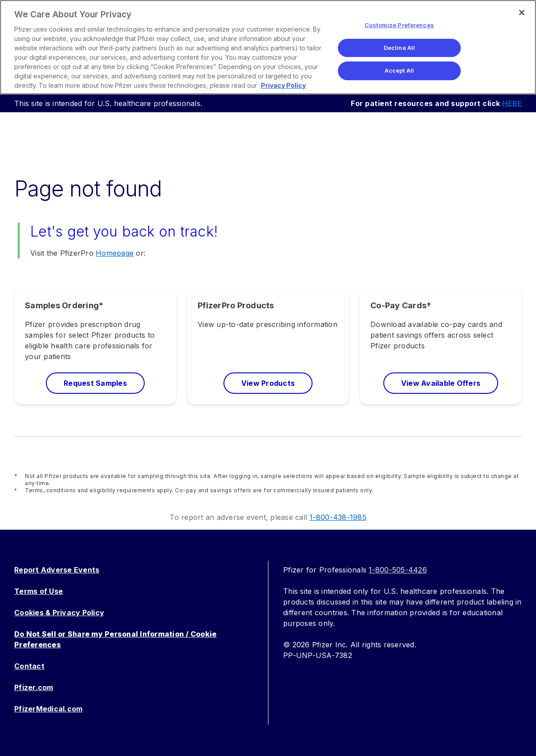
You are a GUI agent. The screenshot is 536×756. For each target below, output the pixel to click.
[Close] (522, 12)
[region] (268, 47)
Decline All (399, 48)
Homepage (115, 253)
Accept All (399, 70)
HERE (512, 103)
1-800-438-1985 (338, 517)
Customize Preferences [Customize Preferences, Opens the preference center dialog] (399, 25)
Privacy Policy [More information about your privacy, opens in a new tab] (283, 85)
